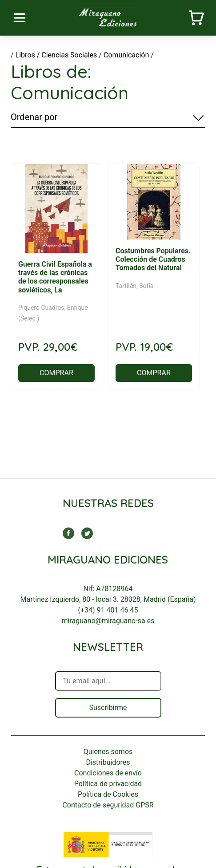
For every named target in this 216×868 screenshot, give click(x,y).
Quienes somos (108, 752)
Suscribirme (108, 708)
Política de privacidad (108, 784)
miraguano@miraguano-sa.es (108, 621)
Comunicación (126, 55)
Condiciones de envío (108, 773)
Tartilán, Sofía (135, 286)
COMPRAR (56, 373)
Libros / (28, 55)
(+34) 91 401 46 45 (108, 610)
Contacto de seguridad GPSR (108, 805)
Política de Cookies (108, 794)
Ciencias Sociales (69, 55)
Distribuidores (108, 762)
